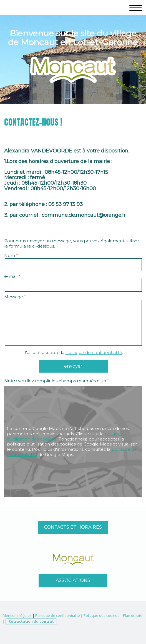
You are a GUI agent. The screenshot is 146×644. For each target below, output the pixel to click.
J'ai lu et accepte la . (73, 352)
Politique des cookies (101, 615)
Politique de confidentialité (94, 352)
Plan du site (133, 615)
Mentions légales (17, 615)
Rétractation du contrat (31, 621)
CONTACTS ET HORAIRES (73, 527)
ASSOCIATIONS (73, 580)
